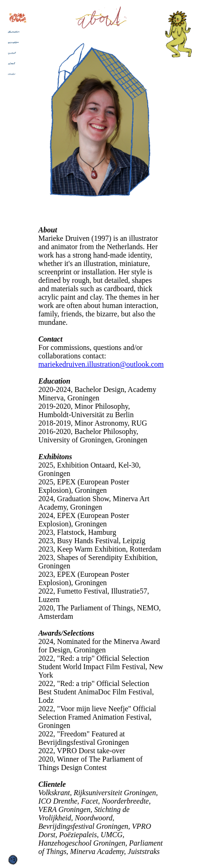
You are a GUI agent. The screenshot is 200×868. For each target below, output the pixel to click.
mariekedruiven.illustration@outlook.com (101, 364)
